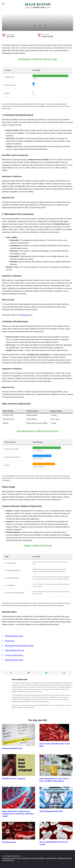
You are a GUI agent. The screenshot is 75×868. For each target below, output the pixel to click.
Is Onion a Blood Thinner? (14, 655)
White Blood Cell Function (14, 636)
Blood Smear (10, 641)
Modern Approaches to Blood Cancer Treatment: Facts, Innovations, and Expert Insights (18, 814)
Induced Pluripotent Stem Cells (51, 811)
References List (62, 858)
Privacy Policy (16, 858)
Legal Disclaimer (51, 858)
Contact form (6, 858)
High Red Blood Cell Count (15, 650)
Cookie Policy (25, 858)
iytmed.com (25, 315)
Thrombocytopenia (9, 842)
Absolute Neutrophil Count (12, 748)
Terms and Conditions (38, 858)
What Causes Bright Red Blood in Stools (19, 646)
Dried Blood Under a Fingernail (14, 779)
